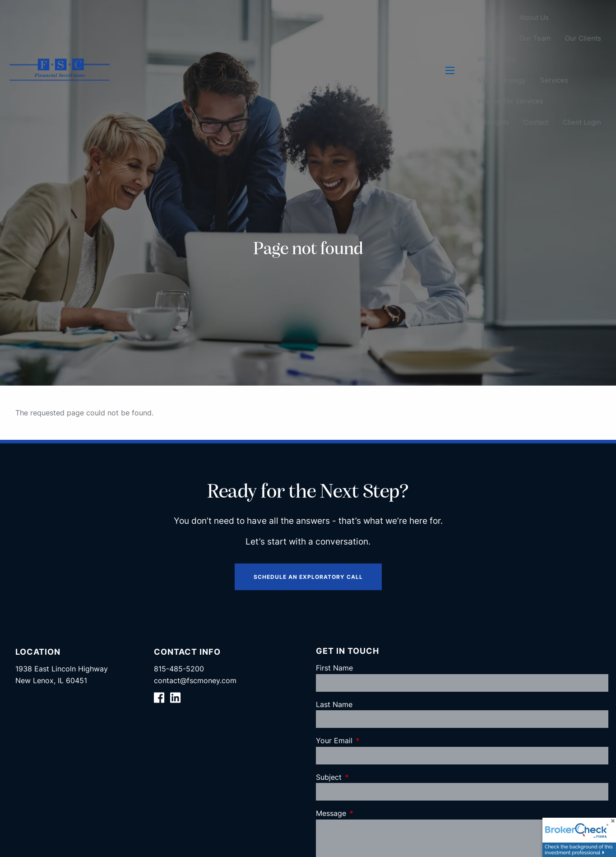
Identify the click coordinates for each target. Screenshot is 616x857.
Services (554, 80)
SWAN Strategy (501, 80)
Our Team (535, 39)
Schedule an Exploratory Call (308, 577)
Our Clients (583, 39)
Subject (366, 777)
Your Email (371, 741)
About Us (534, 17)
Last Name (334, 704)
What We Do (496, 59)
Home (496, 17)
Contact (536, 122)
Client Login (582, 122)
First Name (334, 668)
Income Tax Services (510, 101)
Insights (496, 122)
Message (368, 813)
